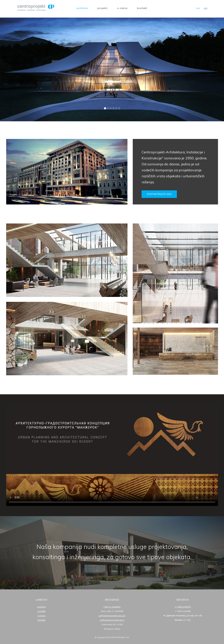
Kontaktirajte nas (159, 194)
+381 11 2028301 (112, 607)
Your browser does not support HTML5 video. (112, 455)
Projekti (102, 8)
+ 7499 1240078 (183, 607)
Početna (82, 8)
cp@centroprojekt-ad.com (112, 616)
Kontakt (142, 8)
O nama (122, 8)
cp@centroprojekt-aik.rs (112, 620)
